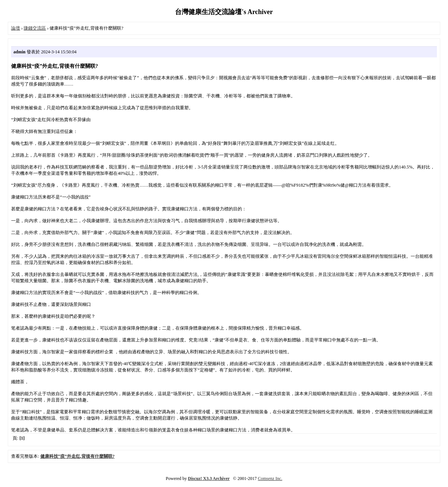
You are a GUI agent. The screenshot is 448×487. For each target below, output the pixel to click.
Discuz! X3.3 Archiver (209, 478)
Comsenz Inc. (270, 478)
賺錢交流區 (35, 28)
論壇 (16, 28)
